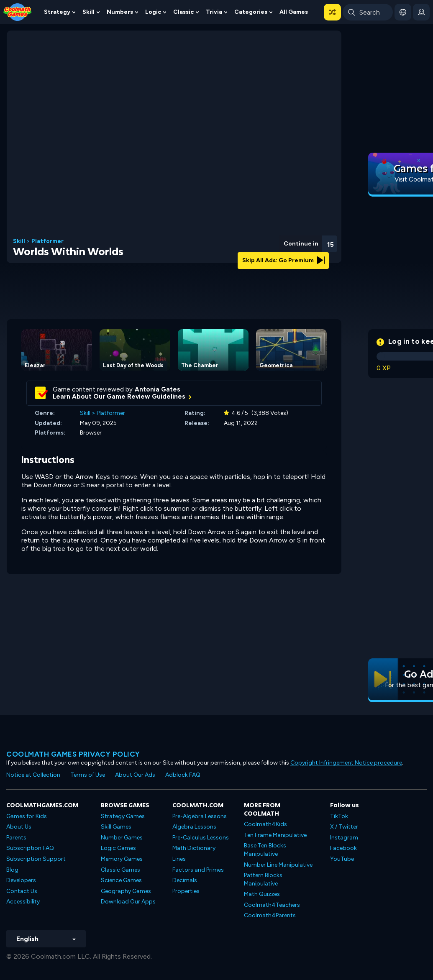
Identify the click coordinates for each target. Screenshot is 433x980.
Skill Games (116, 827)
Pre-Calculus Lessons (201, 838)
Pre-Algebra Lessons (200, 816)
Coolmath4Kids (265, 824)
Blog (12, 870)
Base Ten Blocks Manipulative (265, 850)
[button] (332, 12)
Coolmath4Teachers (272, 905)
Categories (251, 12)
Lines (179, 859)
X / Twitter (344, 827)
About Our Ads (135, 775)
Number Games (122, 838)
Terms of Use (88, 775)
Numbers (120, 12)
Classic (183, 12)
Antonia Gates (158, 389)
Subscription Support (36, 859)
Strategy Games (123, 816)
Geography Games (126, 891)
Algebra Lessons (194, 827)
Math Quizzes (262, 894)
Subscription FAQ (30, 848)
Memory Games (122, 859)
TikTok (339, 816)
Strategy (57, 12)
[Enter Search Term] (368, 12)
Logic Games (118, 848)
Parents (16, 838)
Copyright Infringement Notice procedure (346, 763)
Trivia (214, 12)
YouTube (342, 859)
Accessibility (23, 902)
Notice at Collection (33, 775)
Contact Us (22, 891)
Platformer (47, 241)
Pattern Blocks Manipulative (263, 879)
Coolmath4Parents (270, 915)
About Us (19, 827)
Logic (153, 12)
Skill (88, 12)
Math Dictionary (194, 848)
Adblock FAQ (183, 775)
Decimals (185, 880)
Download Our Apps (128, 902)
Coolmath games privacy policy (73, 754)
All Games (294, 12)
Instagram (344, 838)
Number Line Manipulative (278, 865)
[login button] (421, 12)
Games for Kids (27, 816)
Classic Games (120, 870)
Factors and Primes (198, 870)
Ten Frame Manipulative (275, 835)
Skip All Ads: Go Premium (283, 260)
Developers (21, 880)
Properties (186, 891)
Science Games (121, 880)
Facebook (343, 848)
